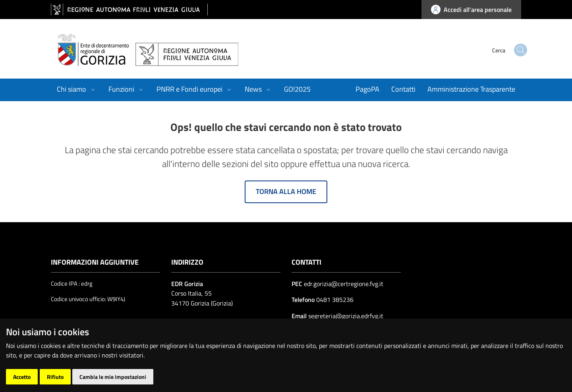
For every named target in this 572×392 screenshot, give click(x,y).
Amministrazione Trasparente (471, 89)
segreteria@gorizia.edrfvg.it (345, 316)
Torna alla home (286, 191)
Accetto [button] (22, 377)
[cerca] (504, 50)
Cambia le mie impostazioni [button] (113, 377)
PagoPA (367, 89)
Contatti (403, 89)
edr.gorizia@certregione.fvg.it (344, 284)
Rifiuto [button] (55, 377)
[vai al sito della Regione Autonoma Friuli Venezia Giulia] (129, 10)
